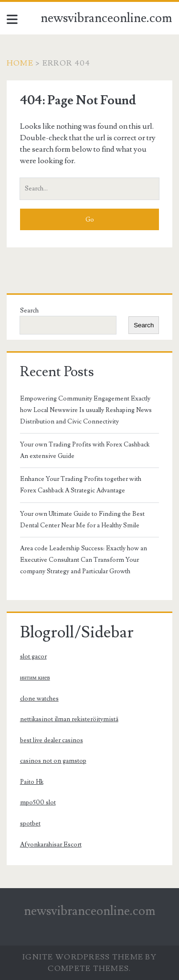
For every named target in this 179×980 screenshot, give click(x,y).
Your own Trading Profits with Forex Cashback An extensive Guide (85, 450)
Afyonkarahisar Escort (51, 845)
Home (20, 63)
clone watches (39, 699)
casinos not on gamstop (53, 761)
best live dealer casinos (52, 740)
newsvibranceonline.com (106, 18)
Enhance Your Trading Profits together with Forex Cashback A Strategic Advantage (81, 485)
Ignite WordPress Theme (83, 957)
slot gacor (33, 657)
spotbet (30, 824)
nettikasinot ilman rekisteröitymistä (69, 719)
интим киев (35, 678)
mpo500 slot (38, 802)
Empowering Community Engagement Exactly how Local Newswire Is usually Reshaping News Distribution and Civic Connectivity (86, 410)
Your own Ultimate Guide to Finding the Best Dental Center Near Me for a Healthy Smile (82, 520)
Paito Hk (32, 782)
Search (29, 311)
